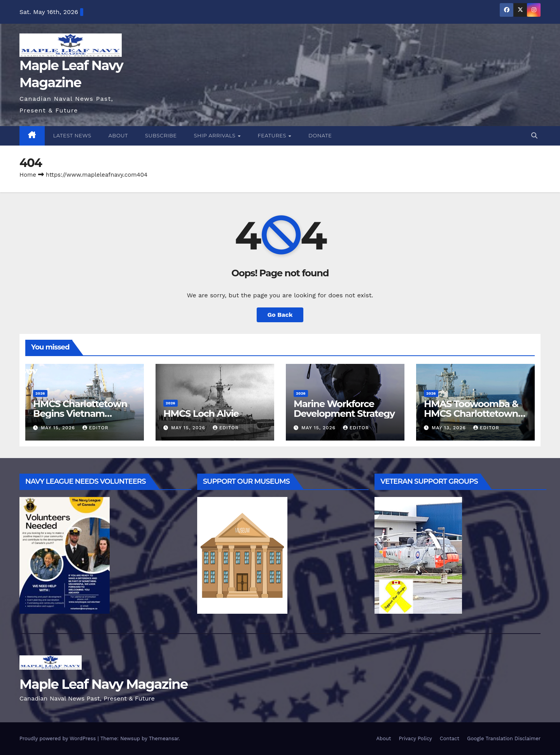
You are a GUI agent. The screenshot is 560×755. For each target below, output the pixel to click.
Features (273, 135)
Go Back (280, 315)
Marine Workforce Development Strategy (344, 409)
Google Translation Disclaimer (504, 738)
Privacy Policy (416, 738)
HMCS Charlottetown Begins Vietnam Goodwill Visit (80, 413)
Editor (95, 428)
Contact (450, 738)
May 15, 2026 (59, 428)
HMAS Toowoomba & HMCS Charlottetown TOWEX (471, 413)
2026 (40, 393)
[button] (534, 136)
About (118, 135)
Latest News (72, 135)
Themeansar (164, 738)
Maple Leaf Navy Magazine (104, 684)
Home (28, 175)
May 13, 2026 (450, 428)
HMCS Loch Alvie (201, 413)
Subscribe (161, 135)
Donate (320, 135)
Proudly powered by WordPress (59, 738)
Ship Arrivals (216, 135)
